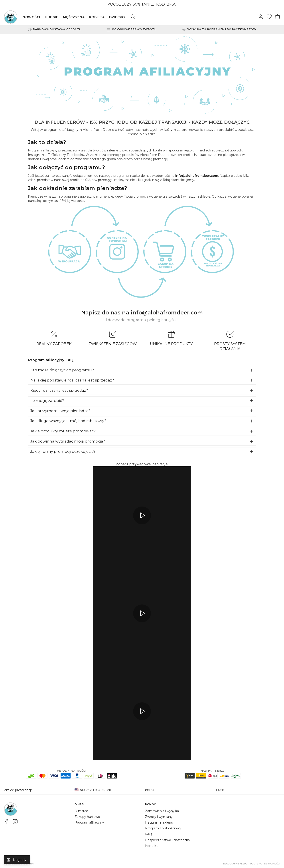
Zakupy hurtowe (87, 817)
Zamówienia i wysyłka (162, 811)
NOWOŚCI (31, 17)
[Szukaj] (133, 17)
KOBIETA (97, 17)
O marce (81, 811)
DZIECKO (117, 17)
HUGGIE (52, 17)
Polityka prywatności (265, 864)
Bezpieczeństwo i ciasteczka (167, 840)
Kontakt (151, 846)
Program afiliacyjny (89, 822)
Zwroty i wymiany (159, 817)
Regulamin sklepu (159, 822)
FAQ (149, 834)
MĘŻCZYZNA (74, 17)
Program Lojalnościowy (163, 828)
